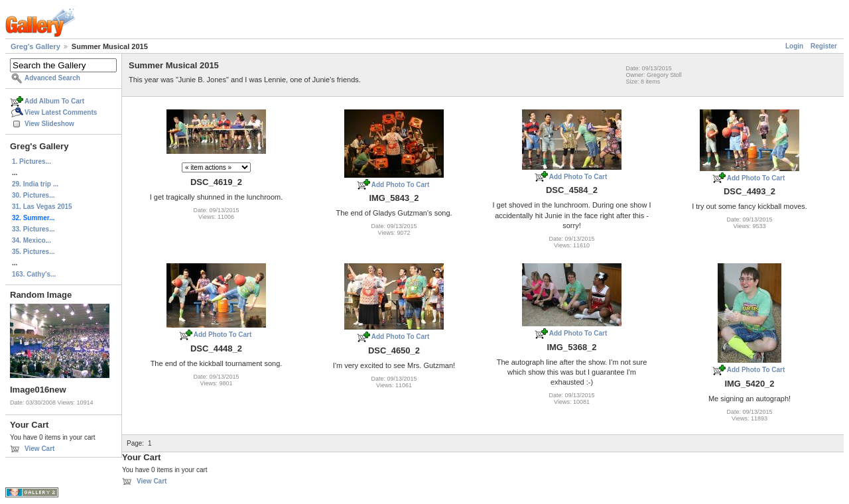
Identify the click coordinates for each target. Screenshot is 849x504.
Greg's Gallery (35, 46)
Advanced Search (52, 78)
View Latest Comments (61, 112)
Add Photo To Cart (401, 185)
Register (824, 46)
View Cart (39, 449)
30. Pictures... (33, 195)
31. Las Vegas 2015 (42, 207)
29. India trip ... (35, 184)
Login (794, 46)
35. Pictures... (33, 252)
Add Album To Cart (54, 101)
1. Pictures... (32, 161)
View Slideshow (49, 124)
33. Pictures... (33, 229)
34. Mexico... (32, 240)
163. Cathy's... (34, 274)
